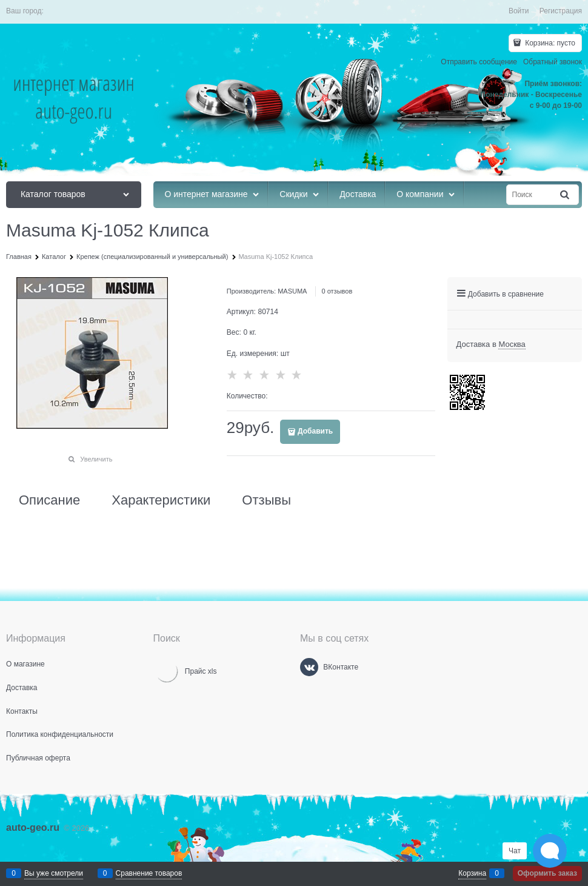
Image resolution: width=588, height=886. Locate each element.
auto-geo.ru (33, 827)
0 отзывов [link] (337, 291)
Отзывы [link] (266, 500)
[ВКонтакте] (309, 667)
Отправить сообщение (479, 62)
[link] (512, 344)
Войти (519, 11)
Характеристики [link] (161, 500)
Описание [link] (49, 500)
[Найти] (566, 195)
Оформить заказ (547, 873)
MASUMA (292, 291)
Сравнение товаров (149, 873)
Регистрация (561, 11)
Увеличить (96, 459)
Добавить (315, 431)
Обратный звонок (553, 62)
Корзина (472, 873)
